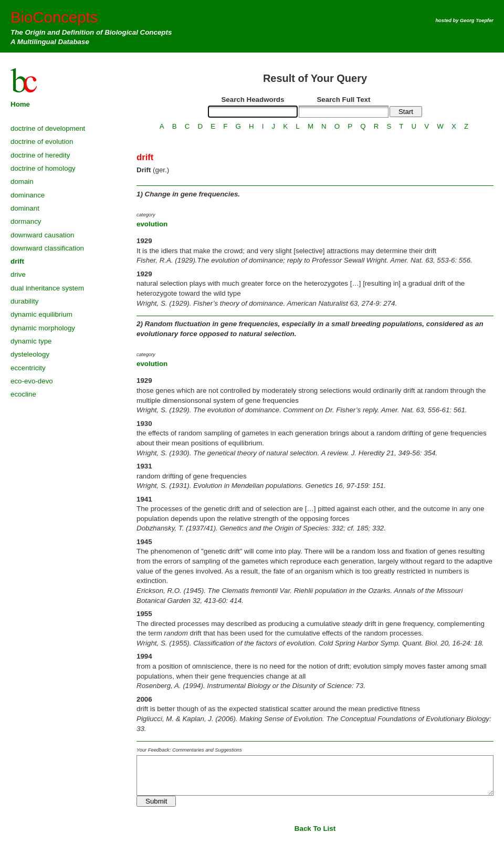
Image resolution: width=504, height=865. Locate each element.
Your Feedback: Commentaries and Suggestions (189, 750)
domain (22, 181)
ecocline (23, 394)
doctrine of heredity (40, 155)
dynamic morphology (43, 328)
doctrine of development (48, 128)
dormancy (26, 221)
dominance (28, 195)
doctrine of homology (43, 168)
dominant (25, 208)
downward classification (47, 248)
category (146, 215)
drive (18, 274)
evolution (152, 224)
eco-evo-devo (32, 381)
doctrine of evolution (42, 142)
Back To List (315, 828)
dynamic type (31, 341)
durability (24, 301)
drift (17, 261)
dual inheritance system (47, 288)
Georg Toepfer (477, 20)
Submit (156, 801)
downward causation (43, 235)
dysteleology (30, 354)
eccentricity (28, 368)
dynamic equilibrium (41, 314)
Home (20, 104)
